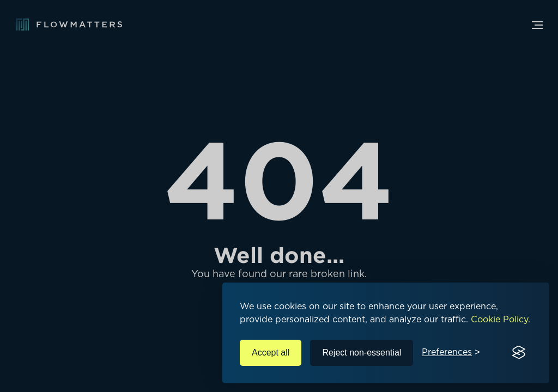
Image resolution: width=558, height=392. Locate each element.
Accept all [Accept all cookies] (271, 353)
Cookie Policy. (501, 320)
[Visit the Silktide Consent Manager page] (519, 353)
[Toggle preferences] (451, 353)
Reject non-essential (362, 353)
